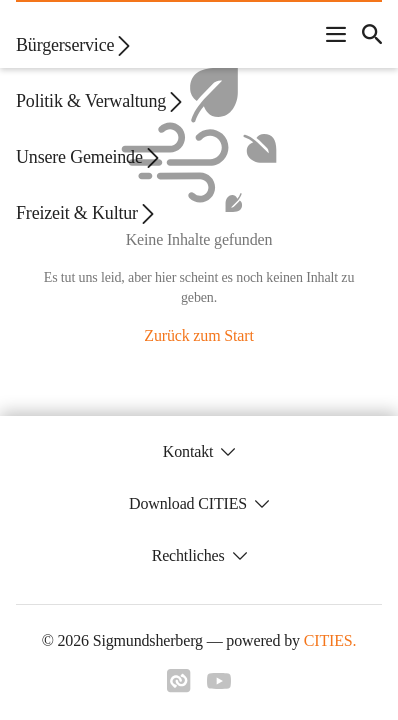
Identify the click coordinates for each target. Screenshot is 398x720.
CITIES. (330, 640)
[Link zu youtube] (219, 681)
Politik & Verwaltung (101, 101)
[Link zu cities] (179, 681)
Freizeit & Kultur (87, 213)
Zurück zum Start (198, 335)
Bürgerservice (75, 45)
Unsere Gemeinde (89, 157)
